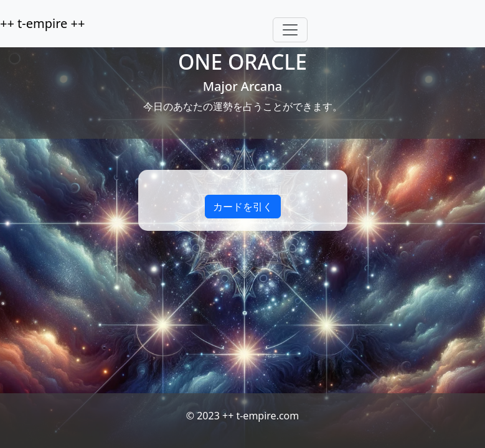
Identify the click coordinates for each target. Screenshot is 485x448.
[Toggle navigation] (290, 30)
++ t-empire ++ (42, 23)
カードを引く (243, 207)
